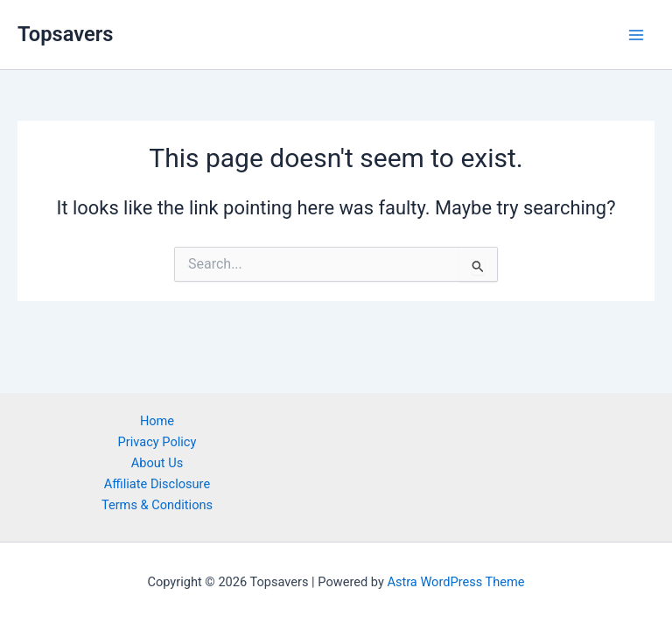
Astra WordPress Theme (455, 582)
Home (157, 421)
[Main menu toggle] (636, 35)
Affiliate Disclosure (157, 484)
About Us (157, 463)
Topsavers (65, 34)
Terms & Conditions (157, 505)
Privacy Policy (157, 442)
